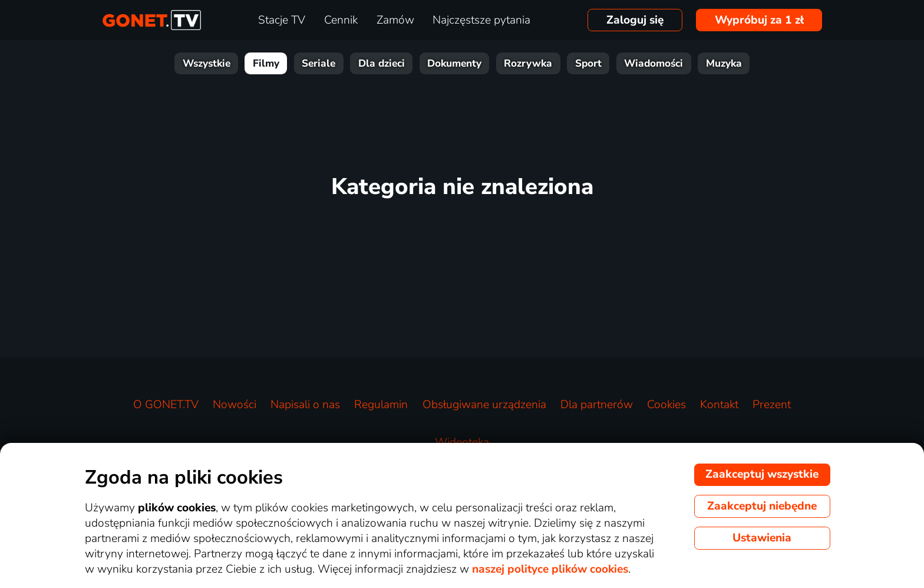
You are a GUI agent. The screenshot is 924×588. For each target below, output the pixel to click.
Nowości (235, 405)
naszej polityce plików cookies (550, 569)
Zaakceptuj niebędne (762, 506)
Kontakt (719, 405)
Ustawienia (762, 538)
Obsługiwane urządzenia (484, 405)
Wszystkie (207, 63)
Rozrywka (528, 63)
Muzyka (724, 63)
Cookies (666, 405)
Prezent (772, 405)
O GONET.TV (166, 405)
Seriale (319, 63)
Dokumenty (454, 63)
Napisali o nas (305, 405)
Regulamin (381, 405)
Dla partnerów (597, 405)
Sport (588, 63)
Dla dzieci (382, 63)
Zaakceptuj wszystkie (762, 474)
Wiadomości (654, 63)
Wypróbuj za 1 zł (759, 20)
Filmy (266, 63)
